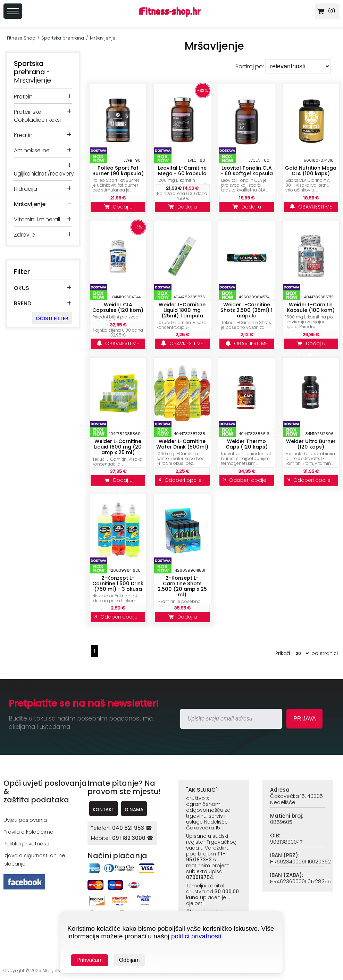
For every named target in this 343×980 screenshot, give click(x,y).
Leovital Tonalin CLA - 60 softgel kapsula (247, 171)
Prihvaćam (90, 960)
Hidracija (26, 189)
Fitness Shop (21, 38)
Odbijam (129, 960)
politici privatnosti (196, 936)
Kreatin (23, 135)
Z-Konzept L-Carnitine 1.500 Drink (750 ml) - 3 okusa (118, 583)
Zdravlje (24, 235)
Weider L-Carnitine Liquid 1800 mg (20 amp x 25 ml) (118, 447)
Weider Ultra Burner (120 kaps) (311, 444)
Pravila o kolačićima (28, 832)
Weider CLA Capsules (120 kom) (118, 307)
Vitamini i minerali (37, 219)
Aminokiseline (32, 150)
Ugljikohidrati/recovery (44, 174)
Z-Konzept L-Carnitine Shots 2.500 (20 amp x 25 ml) (182, 586)
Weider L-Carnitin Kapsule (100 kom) (311, 307)
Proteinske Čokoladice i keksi (37, 116)
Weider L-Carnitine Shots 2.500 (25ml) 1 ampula (246, 310)
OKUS (22, 288)
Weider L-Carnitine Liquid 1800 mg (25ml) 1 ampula (182, 310)
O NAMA (134, 809)
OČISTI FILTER (52, 318)
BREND (23, 303)
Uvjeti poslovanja (25, 820)
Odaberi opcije (182, 480)
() (325, 11)
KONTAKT (103, 809)
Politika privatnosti (26, 843)
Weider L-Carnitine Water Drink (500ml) (182, 444)
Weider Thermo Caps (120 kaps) (247, 444)
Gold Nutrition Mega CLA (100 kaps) (311, 171)
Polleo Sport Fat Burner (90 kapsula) (118, 171)
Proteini (24, 97)
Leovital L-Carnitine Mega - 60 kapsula (182, 171)
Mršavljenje (103, 38)
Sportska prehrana (63, 38)
